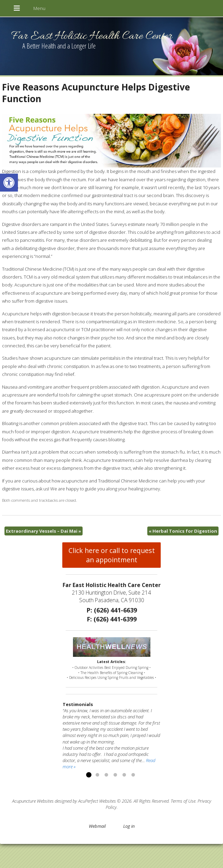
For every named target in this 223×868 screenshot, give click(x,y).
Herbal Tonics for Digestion (183, 531)
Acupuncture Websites (33, 801)
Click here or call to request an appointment (112, 555)
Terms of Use (183, 801)
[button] (9, 183)
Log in (129, 826)
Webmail (97, 826)
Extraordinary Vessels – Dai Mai (44, 531)
